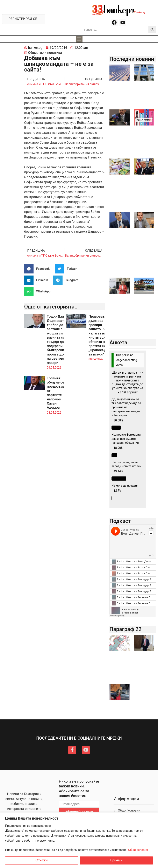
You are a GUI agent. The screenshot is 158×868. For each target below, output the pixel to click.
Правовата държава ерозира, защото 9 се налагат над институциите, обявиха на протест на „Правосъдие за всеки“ (100, 335)
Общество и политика (45, 53)
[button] (79, 39)
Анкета (118, 343)
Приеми (116, 860)
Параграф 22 (125, 629)
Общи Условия (138, 850)
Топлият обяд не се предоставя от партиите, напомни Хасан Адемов (57, 393)
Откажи (41, 860)
